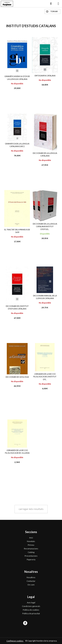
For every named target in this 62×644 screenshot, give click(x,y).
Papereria (31, 559)
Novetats (31, 541)
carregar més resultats (31, 509)
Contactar (31, 581)
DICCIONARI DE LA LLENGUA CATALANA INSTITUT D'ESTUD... (45, 226)
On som (31, 585)
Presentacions (31, 556)
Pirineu (31, 545)
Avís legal (31, 603)
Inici (31, 538)
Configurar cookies (15, 641)
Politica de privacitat (31, 613)
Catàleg (31, 552)
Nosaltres (31, 577)
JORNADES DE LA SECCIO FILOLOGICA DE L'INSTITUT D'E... (45, 377)
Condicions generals (31, 606)
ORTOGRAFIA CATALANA (45, 76)
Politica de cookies (31, 610)
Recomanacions (31, 549)
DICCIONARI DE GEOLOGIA (17, 377)
